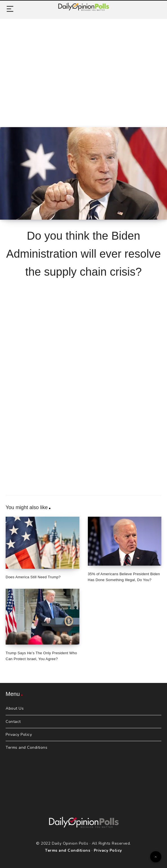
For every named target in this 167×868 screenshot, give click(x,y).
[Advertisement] (83, 67)
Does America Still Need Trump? (33, 577)
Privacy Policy (19, 735)
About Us (15, 708)
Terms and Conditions (26, 747)
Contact (13, 722)
